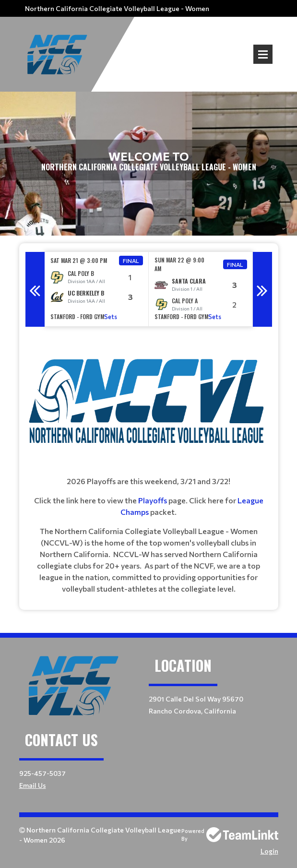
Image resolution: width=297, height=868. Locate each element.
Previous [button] (35, 289)
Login (269, 851)
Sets (111, 317)
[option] (97, 289)
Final (131, 261)
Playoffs (153, 500)
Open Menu (263, 54)
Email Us (33, 785)
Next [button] (262, 289)
